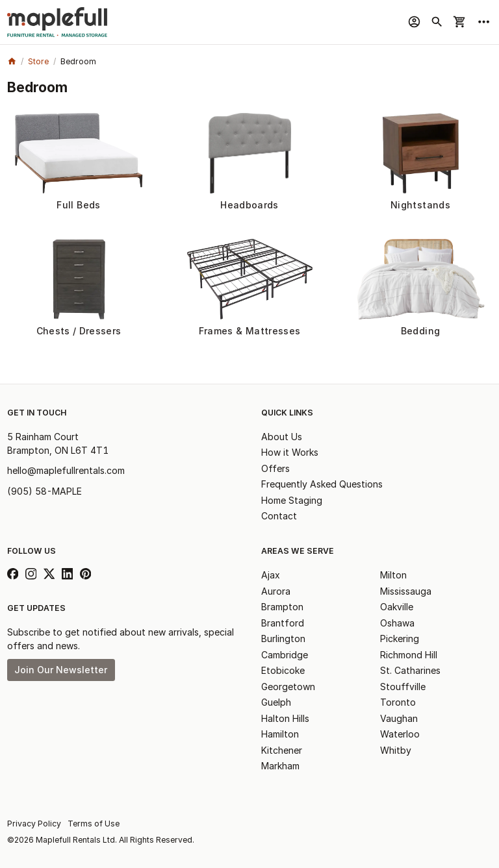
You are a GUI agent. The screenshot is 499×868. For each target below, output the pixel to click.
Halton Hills (285, 718)
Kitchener (282, 750)
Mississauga (406, 591)
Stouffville (403, 687)
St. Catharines (410, 670)
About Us (282, 437)
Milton (393, 575)
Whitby (396, 750)
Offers (275, 468)
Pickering (400, 639)
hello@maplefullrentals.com (66, 470)
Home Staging (292, 500)
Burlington (283, 639)
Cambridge (285, 655)
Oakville (397, 607)
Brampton (282, 607)
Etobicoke (283, 670)
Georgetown (288, 687)
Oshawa (397, 623)
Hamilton (280, 734)
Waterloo (400, 734)
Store (38, 61)
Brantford (283, 623)
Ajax (271, 575)
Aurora (276, 591)
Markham (280, 766)
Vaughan (399, 718)
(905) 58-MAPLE (45, 491)
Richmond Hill (409, 655)
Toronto (398, 702)
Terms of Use (94, 824)
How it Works (290, 452)
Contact (279, 516)
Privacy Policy (34, 824)
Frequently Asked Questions (322, 484)
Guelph (276, 702)
